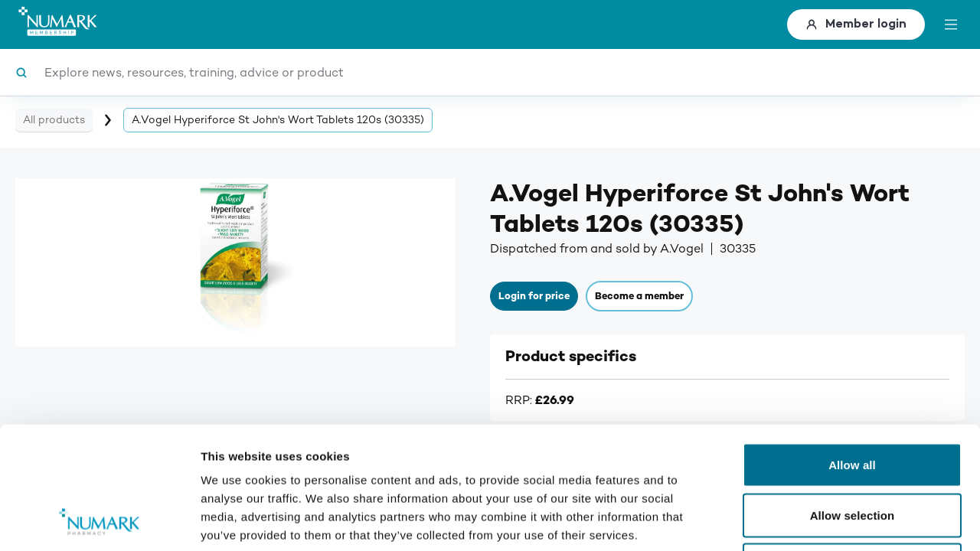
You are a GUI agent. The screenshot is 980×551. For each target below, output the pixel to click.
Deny (852, 450)
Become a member (639, 296)
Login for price (534, 296)
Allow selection (853, 401)
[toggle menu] (951, 24)
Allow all (852, 350)
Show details (804, 521)
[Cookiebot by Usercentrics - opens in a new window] (99, 521)
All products (54, 120)
